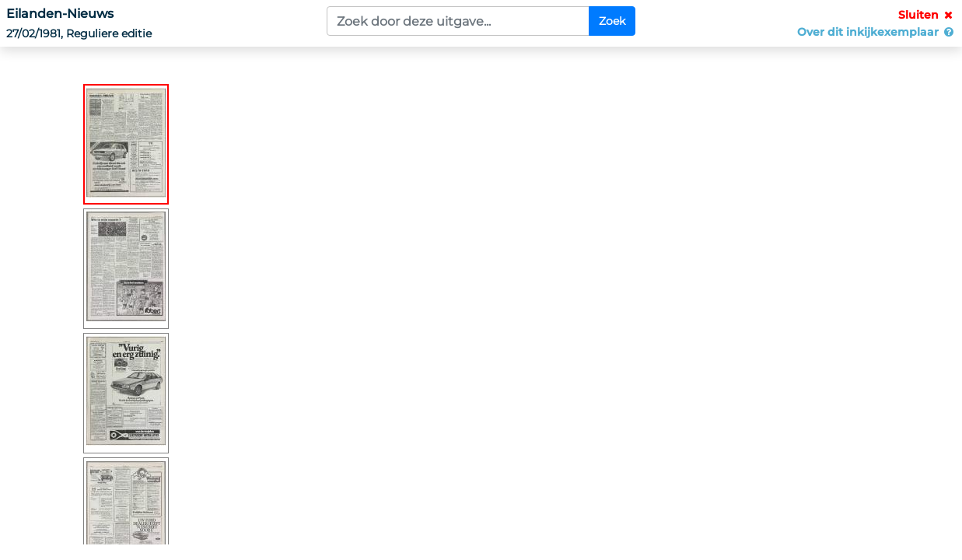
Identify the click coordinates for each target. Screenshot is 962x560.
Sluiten (927, 15)
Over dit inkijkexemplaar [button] (876, 32)
